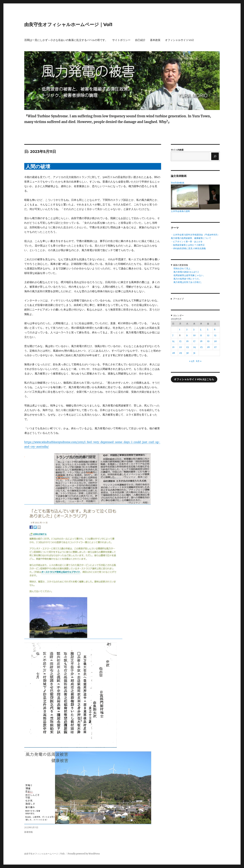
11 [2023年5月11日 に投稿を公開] (201, 335)
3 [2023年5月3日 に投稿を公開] (194, 329)
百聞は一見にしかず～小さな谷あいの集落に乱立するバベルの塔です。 (66, 40)
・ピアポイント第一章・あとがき (187, 242)
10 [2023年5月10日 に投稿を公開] (194, 335)
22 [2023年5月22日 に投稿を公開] (180, 347)
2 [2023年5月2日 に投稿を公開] (187, 329)
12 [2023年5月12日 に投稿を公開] (208, 335)
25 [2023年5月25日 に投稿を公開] (201, 347)
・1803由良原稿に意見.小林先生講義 (188, 248)
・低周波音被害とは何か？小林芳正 (188, 245)
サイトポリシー (121, 40)
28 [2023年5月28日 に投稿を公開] (173, 353)
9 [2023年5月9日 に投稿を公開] (187, 335)
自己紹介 (140, 40)
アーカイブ (178, 299)
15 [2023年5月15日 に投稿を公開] (180, 341)
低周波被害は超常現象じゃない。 (189, 275)
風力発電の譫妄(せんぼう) (186, 272)
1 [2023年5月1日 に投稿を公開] (180, 329)
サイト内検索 (177, 150)
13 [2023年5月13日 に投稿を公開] (215, 335)
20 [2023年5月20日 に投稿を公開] (215, 341)
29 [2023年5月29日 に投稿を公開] (181, 353)
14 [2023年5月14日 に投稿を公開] (173, 341)
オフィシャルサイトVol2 (179, 40)
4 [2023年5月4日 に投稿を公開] (201, 329)
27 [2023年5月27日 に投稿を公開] (215, 347)
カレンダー (178, 315)
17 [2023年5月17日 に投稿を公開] (194, 341)
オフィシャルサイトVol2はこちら (194, 379)
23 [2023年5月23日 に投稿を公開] (187, 347)
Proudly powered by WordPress (84, 854)
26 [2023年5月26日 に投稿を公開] (208, 347)
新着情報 (29, 832)
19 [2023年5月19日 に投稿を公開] (208, 341)
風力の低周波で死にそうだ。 (187, 279)
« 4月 (192, 361)
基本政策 (155, 40)
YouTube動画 (178, 183)
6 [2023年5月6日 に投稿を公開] (215, 329)
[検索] (215, 156)
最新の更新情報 (181, 265)
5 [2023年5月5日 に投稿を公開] (208, 329)
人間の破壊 (38, 167)
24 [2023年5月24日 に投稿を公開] (194, 347)
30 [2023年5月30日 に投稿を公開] (187, 353)
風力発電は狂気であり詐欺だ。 (188, 282)
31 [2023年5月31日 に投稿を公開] (194, 353)
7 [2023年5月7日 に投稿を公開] (173, 335)
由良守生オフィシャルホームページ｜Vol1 (68, 24)
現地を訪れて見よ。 (183, 268)
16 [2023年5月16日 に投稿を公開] (187, 341)
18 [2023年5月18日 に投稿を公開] (201, 341)
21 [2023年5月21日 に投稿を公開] (173, 347)
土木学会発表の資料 (180, 211)
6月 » (199, 361)
